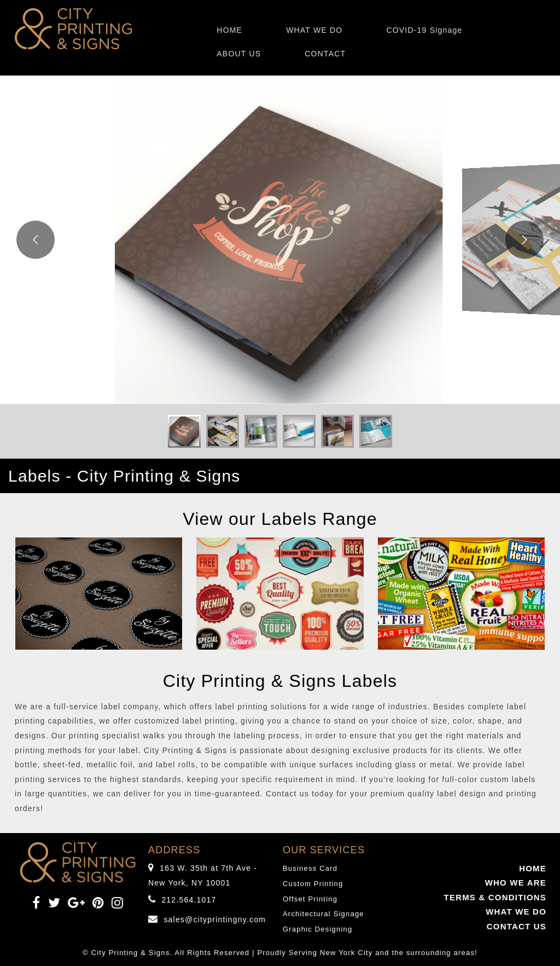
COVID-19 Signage (424, 30)
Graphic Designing (317, 929)
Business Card (310, 868)
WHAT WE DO (314, 30)
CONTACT (325, 54)
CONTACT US (517, 926)
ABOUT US (239, 54)
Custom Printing (313, 884)
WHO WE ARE (516, 883)
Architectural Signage (323, 914)
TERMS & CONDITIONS (495, 897)
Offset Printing (310, 899)
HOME (229, 30)
